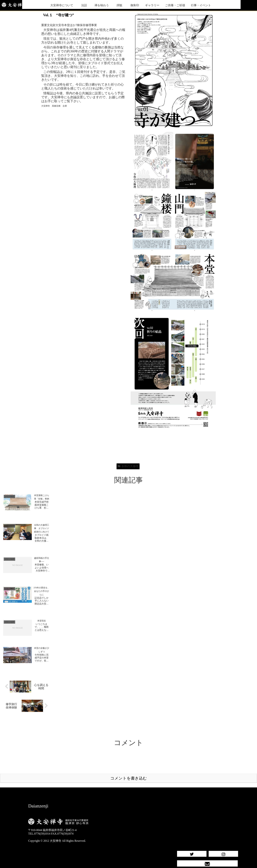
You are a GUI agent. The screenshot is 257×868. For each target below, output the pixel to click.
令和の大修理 (128, 466)
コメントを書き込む (129, 767)
